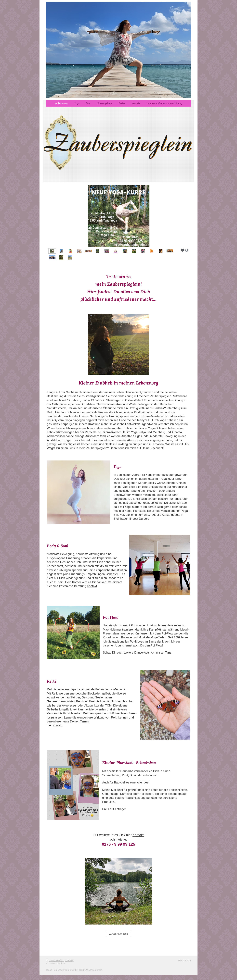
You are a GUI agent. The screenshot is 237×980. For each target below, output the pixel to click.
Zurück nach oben (118, 934)
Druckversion (55, 960)
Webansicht (184, 961)
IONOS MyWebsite (85, 970)
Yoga (128, 511)
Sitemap (69, 960)
